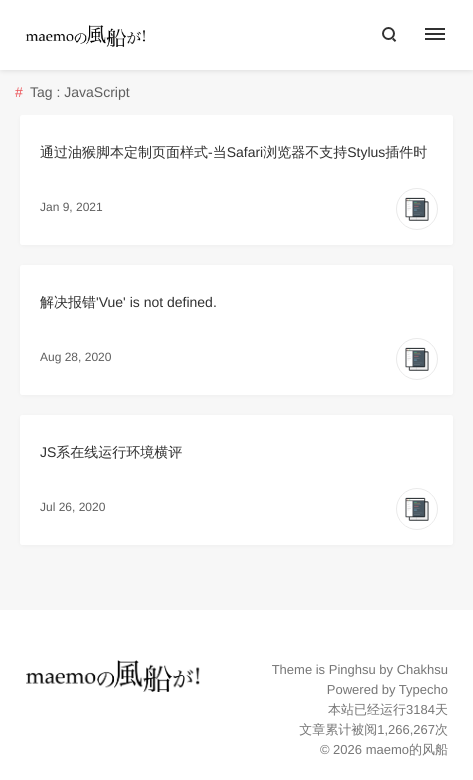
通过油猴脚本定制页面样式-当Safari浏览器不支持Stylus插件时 (233, 152)
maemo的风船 (407, 749)
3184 (420, 709)
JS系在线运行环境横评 (111, 452)
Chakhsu (422, 669)
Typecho (423, 689)
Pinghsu (352, 669)
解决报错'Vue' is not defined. (128, 302)
